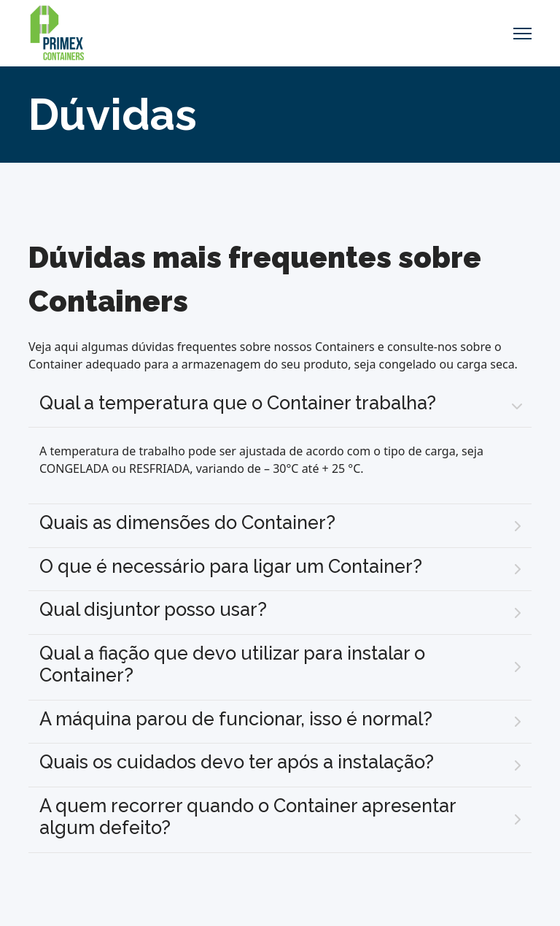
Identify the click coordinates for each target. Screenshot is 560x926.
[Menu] (522, 34)
